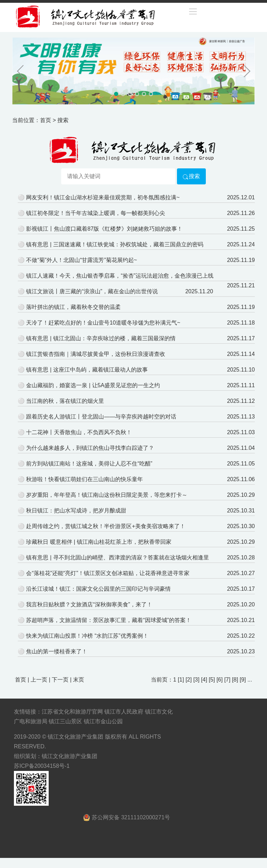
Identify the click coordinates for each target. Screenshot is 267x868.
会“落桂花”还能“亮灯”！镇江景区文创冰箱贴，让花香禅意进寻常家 (108, 573)
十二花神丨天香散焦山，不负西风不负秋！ (79, 432)
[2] (189, 680)
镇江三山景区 (65, 721)
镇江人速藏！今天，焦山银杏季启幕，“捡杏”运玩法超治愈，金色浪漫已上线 (120, 276)
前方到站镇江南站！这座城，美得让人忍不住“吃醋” (89, 464)
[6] (220, 680)
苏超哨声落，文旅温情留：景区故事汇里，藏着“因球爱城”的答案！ (109, 620)
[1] (181, 680)
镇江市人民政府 (124, 712)
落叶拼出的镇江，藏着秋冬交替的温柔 (73, 307)
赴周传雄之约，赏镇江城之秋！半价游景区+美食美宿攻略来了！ (106, 526)
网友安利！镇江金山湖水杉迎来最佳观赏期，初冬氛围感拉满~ (103, 197)
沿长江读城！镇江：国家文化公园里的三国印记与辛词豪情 (98, 589)
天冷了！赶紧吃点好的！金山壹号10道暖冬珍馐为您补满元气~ (103, 323)
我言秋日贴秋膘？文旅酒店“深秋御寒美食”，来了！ (89, 604)
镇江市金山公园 (103, 721)
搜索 (191, 176)
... (250, 680)
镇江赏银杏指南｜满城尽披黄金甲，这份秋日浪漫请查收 (96, 354)
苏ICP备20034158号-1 (42, 766)
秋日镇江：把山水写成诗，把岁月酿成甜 (76, 511)
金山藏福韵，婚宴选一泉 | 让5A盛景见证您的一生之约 (93, 385)
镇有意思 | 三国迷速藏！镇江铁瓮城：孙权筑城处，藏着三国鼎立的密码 (115, 244)
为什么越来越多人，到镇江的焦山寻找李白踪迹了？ (90, 448)
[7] (227, 680)
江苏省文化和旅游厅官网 (72, 712)
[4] (204, 680)
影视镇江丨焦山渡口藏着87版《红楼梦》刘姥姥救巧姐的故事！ (104, 229)
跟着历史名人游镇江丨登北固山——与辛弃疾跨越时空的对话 (101, 417)
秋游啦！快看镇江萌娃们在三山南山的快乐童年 (84, 479)
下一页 (60, 680)
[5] (212, 680)
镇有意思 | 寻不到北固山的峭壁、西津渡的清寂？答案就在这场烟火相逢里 (117, 558)
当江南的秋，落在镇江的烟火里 (65, 401)
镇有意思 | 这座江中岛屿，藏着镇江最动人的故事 (87, 370)
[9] (243, 680)
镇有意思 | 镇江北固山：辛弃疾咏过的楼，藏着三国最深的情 (101, 338)
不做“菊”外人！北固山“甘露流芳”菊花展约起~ (82, 260)
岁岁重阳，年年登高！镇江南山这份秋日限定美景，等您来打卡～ (107, 495)
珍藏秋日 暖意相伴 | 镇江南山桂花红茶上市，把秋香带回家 (99, 542)
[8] (235, 680)
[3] (196, 680)
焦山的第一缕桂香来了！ (57, 651)
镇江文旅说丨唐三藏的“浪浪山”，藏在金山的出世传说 (92, 291)
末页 (79, 680)
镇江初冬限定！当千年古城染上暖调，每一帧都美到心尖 (96, 213)
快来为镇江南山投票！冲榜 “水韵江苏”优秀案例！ (87, 636)
